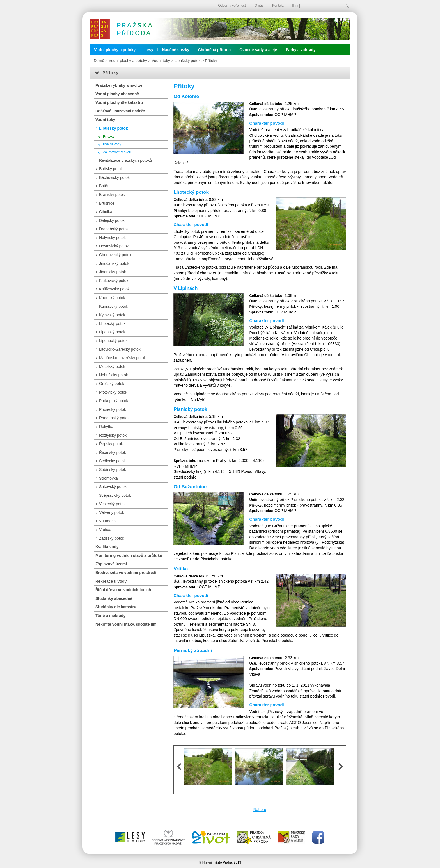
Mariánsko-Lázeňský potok (122, 358)
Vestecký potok (112, 504)
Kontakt (278, 6)
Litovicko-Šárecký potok (120, 349)
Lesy (149, 50)
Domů (99, 61)
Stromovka (108, 478)
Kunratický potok (114, 306)
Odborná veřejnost (232, 6)
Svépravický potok (115, 495)
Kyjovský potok (112, 315)
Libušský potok (188, 61)
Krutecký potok (112, 298)
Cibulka (106, 212)
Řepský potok (111, 444)
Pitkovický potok (113, 392)
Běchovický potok (114, 177)
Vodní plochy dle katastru (119, 102)
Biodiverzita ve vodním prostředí (126, 573)
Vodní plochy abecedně (117, 94)
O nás (259, 6)
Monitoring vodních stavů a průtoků (129, 555)
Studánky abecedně (114, 598)
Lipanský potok (112, 332)
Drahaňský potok (114, 229)
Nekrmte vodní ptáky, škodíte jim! (127, 624)
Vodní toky (161, 61)
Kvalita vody (112, 144)
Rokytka (106, 427)
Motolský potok (112, 366)
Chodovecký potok (115, 255)
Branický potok (112, 195)
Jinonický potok (113, 272)
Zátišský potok (112, 538)
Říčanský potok (113, 452)
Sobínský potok (113, 470)
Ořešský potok (112, 384)
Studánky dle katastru (116, 607)
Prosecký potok (113, 409)
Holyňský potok (112, 238)
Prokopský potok (114, 401)
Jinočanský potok (114, 263)
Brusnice (107, 203)
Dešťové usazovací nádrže (120, 111)
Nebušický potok (114, 375)
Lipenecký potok (113, 341)
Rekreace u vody (111, 581)
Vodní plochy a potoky (115, 50)
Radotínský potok (114, 418)
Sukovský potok (113, 487)
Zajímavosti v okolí (117, 152)
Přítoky (211, 61)
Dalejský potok (112, 220)
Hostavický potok (114, 246)
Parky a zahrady (301, 50)
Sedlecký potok (112, 461)
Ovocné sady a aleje (258, 50)
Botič (103, 186)
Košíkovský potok (114, 289)
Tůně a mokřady (110, 616)
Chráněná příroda (215, 50)
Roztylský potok (113, 435)
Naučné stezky (176, 50)
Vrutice (105, 530)
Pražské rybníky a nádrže (119, 85)
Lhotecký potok (112, 323)
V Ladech (107, 521)
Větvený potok (112, 512)
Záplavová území (111, 564)
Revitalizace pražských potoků (125, 160)
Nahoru (260, 810)
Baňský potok (111, 169)
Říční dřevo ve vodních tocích (123, 590)
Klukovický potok (114, 281)
